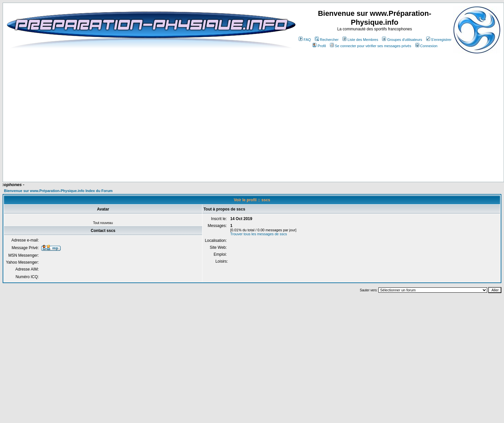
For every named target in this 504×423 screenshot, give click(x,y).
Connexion (427, 46)
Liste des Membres (360, 40)
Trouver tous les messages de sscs (258, 234)
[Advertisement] (245, 162)
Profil (319, 46)
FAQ (305, 40)
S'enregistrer (439, 40)
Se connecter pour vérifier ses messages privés (371, 46)
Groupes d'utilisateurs (402, 40)
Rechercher (327, 40)
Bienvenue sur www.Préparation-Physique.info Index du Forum (58, 191)
